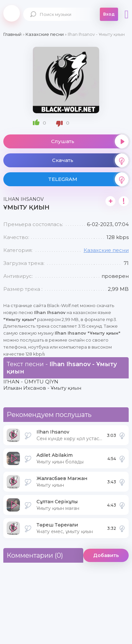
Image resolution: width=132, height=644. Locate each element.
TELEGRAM (88, 179)
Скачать (90, 160)
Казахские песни (106, 250)
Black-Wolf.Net (12, 13)
